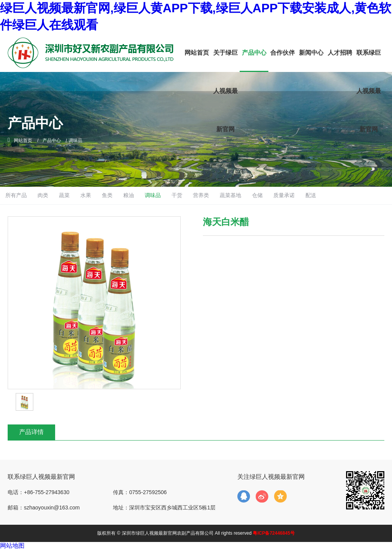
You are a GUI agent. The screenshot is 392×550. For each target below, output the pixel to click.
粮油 (162, 195)
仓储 (299, 195)
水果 (116, 195)
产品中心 (254, 53)
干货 (214, 195)
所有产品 (41, 195)
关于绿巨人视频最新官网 (225, 91)
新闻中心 (311, 53)
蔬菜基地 (271, 195)
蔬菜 (93, 195)
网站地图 (12, 546)
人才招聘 (340, 53)
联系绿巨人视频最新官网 (369, 91)
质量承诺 (328, 195)
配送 (356, 195)
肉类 (70, 195)
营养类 (240, 195)
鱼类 (139, 195)
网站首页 (197, 53)
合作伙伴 (283, 53)
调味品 (188, 195)
